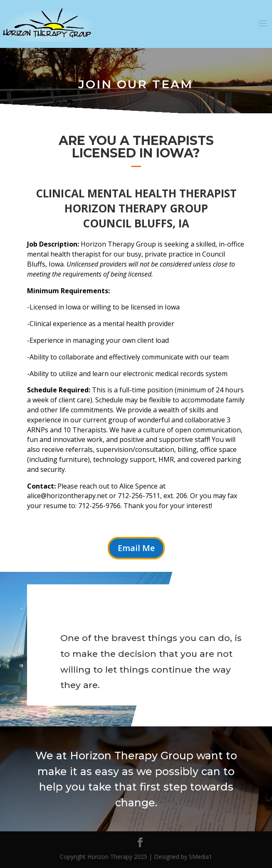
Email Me (136, 548)
